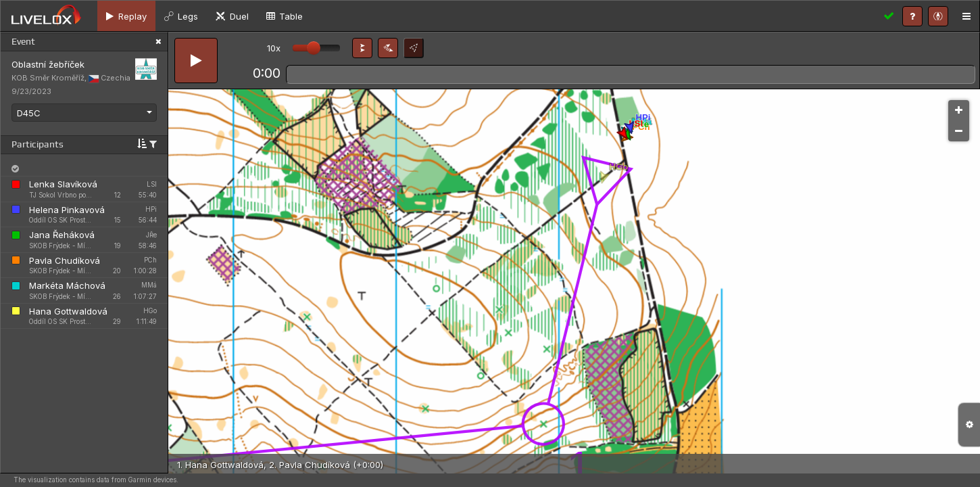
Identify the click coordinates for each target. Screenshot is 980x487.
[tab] (126, 16)
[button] (362, 48)
